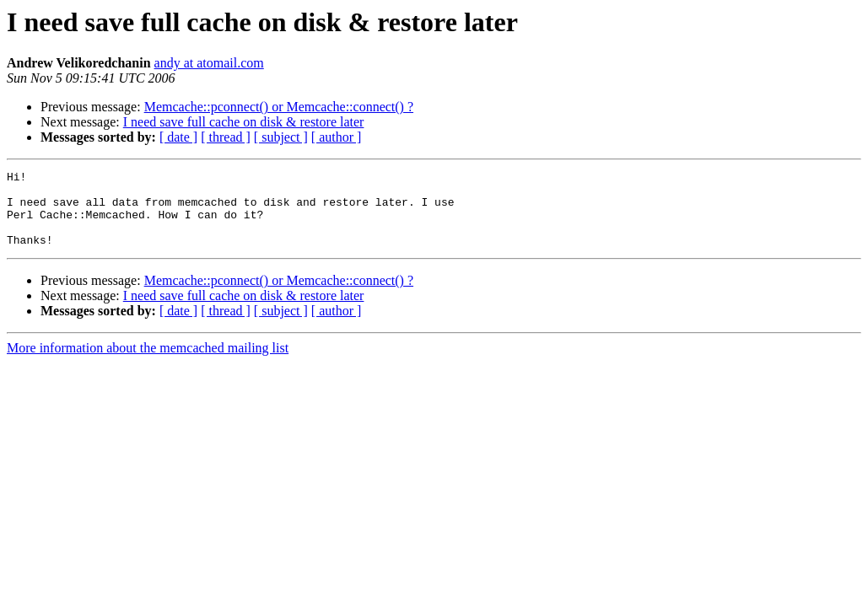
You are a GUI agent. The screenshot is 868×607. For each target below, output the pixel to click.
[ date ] (178, 137)
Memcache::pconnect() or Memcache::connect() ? (279, 107)
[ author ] (337, 137)
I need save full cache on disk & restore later (244, 122)
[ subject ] (281, 137)
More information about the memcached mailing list (148, 363)
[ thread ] (226, 137)
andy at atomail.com (209, 63)
